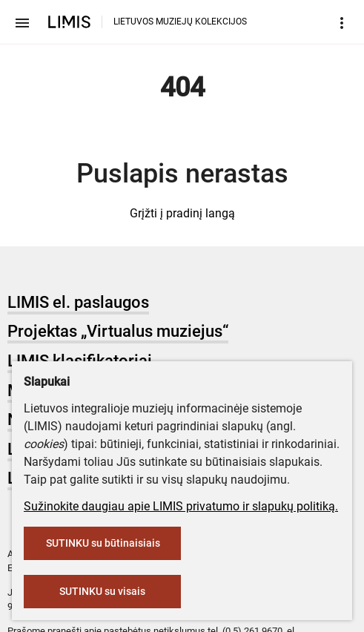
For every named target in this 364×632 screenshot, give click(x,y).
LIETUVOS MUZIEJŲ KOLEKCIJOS (180, 22)
